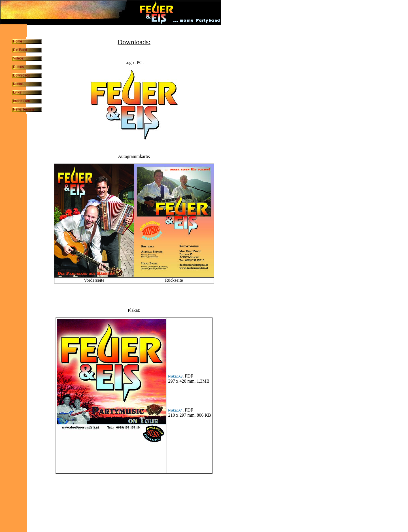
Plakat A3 (175, 376)
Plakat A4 (175, 410)
